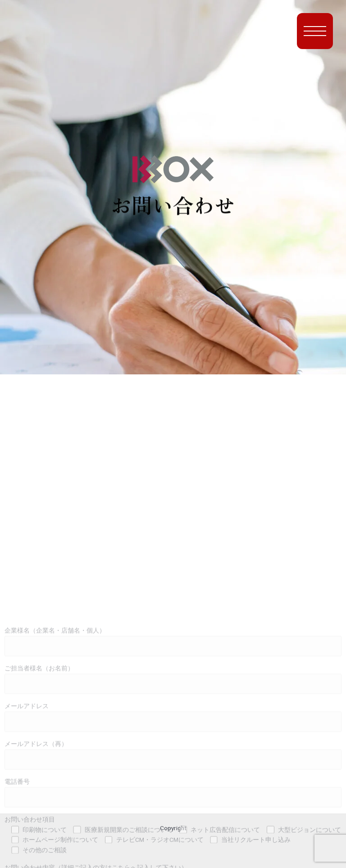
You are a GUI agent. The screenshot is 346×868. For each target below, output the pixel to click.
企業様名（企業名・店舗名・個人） (173, 753)
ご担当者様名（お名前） (173, 790)
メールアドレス (173, 828)
